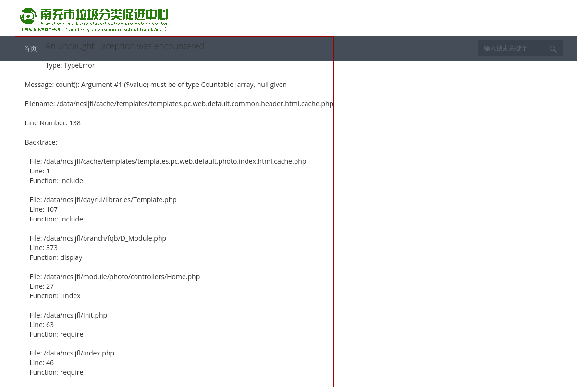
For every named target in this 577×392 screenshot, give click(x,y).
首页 (30, 48)
